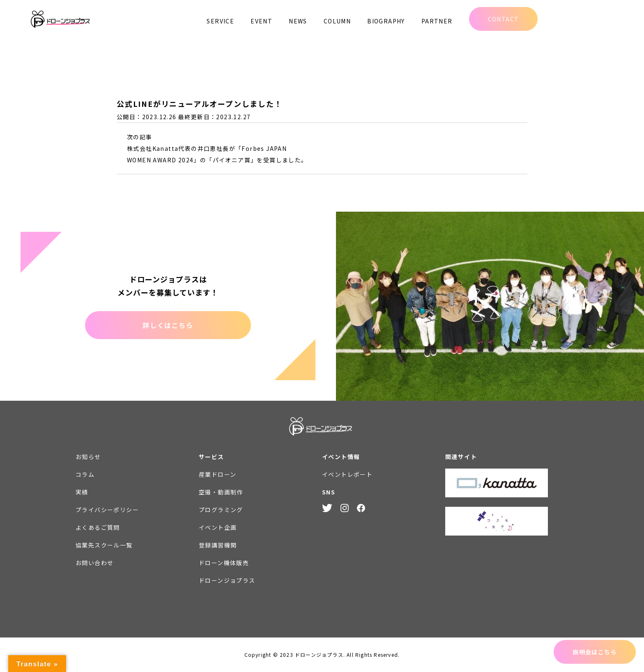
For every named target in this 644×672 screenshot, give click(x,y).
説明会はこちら (595, 652)
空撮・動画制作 (221, 492)
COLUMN (337, 21)
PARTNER (437, 21)
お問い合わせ (94, 563)
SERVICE (220, 21)
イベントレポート (347, 474)
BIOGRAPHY (386, 21)
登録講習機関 (218, 545)
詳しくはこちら (168, 325)
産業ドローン (217, 474)
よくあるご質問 (98, 527)
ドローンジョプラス (227, 580)
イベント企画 (218, 527)
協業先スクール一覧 (104, 545)
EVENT (261, 21)
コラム (85, 474)
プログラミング (221, 510)
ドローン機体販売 (224, 563)
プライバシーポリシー (107, 510)
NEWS (298, 21)
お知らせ (88, 457)
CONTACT (504, 19)
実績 (82, 492)
